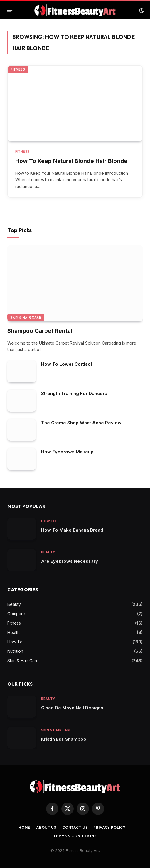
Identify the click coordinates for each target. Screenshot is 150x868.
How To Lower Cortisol (66, 364)
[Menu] (10, 11)
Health (14, 632)
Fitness (18, 69)
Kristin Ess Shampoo (64, 739)
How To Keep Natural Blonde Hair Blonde (71, 161)
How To (15, 642)
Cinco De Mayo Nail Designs (72, 708)
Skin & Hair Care (26, 318)
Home (24, 827)
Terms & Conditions (75, 836)
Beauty (14, 604)
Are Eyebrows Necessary (70, 561)
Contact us (75, 827)
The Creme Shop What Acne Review (81, 423)
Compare (16, 614)
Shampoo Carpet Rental (40, 331)
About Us (46, 827)
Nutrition (15, 651)
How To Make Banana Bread (72, 530)
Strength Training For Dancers (74, 393)
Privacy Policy (109, 827)
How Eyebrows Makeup (67, 452)
